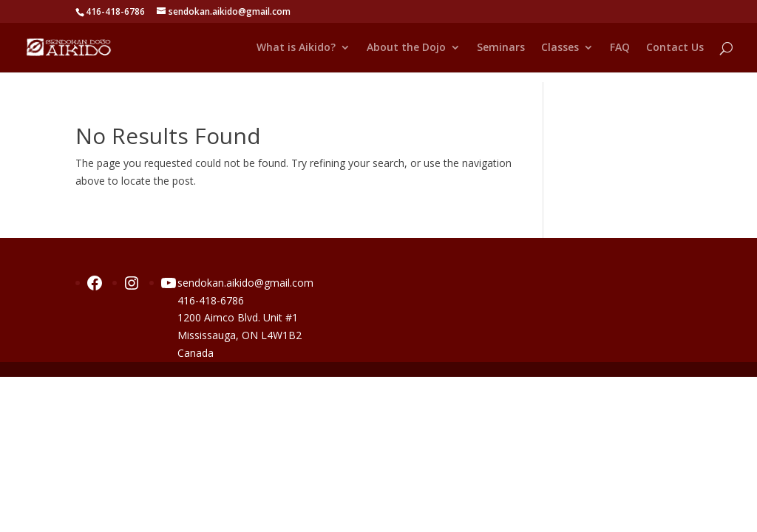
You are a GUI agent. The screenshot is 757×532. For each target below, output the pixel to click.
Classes (560, 48)
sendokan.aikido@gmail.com (245, 283)
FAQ (620, 48)
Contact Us (675, 48)
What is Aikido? (296, 48)
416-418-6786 (211, 300)
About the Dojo (406, 48)
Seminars (501, 48)
